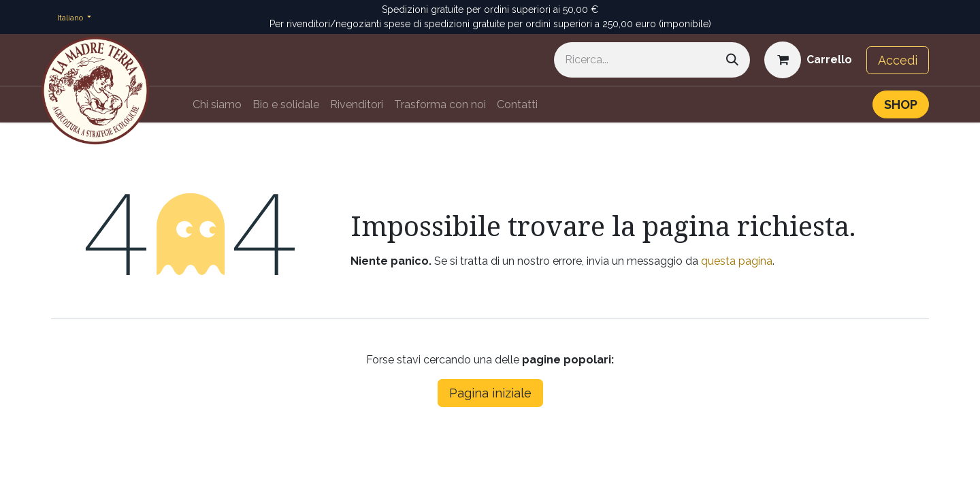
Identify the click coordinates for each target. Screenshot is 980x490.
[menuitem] (217, 105)
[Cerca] (732, 60)
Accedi (898, 60)
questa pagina (737, 261)
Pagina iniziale (490, 393)
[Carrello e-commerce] (808, 60)
